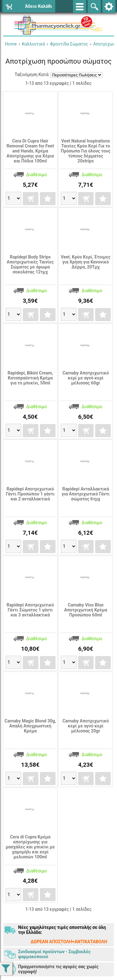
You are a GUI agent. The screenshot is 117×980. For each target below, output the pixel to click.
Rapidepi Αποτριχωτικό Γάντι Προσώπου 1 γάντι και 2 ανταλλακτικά (30, 494)
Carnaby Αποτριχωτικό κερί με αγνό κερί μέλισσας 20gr (86, 726)
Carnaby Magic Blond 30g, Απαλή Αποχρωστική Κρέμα (30, 726)
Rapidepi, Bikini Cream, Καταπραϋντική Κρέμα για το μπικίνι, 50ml (30, 378)
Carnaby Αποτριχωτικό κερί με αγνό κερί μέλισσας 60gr (86, 378)
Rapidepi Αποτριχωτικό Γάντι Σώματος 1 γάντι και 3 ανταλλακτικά (30, 610)
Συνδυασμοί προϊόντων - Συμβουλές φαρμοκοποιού (54, 954)
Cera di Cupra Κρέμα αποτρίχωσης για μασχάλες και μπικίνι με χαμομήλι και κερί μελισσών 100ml (30, 847)
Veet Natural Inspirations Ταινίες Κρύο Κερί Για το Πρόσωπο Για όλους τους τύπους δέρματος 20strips (86, 151)
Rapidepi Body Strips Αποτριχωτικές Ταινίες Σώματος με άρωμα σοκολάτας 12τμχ (30, 264)
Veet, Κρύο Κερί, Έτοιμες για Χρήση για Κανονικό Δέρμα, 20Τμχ (86, 262)
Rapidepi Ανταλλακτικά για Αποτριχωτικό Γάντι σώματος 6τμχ (86, 494)
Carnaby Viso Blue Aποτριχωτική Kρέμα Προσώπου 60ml (86, 610)
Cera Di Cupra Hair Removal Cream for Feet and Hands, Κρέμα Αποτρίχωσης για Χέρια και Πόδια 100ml (30, 151)
